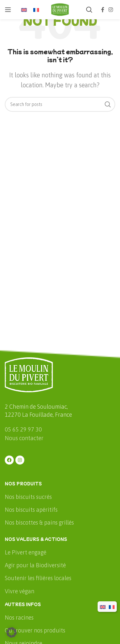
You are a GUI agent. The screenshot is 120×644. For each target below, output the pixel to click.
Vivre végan (20, 591)
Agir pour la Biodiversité (35, 565)
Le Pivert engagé (26, 552)
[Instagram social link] (111, 10)
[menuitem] (24, 10)
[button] (12, 632)
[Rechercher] (89, 10)
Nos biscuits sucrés (28, 497)
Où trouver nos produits (35, 630)
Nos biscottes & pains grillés (39, 522)
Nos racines (19, 618)
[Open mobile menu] (8, 10)
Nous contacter (24, 438)
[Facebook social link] (103, 10)
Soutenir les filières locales (38, 578)
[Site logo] (60, 9)
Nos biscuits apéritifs (31, 510)
